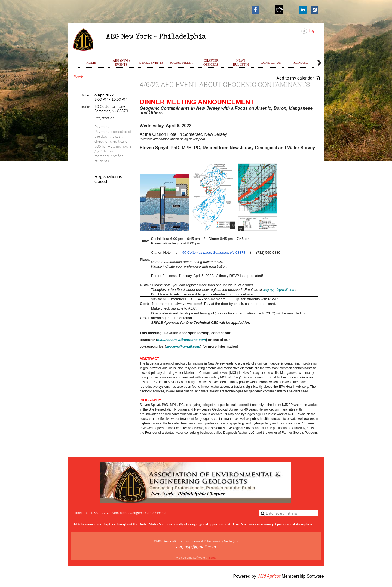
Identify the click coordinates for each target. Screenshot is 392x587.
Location (85, 107)
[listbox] (299, 78)
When (86, 95)
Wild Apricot (269, 576)
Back (78, 77)
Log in (314, 30)
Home (78, 513)
